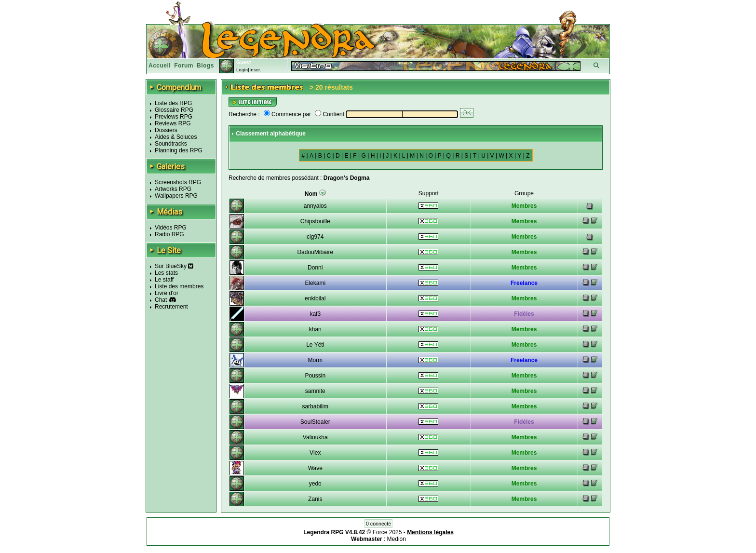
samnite (315, 391)
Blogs (205, 66)
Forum (184, 66)
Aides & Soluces (176, 137)
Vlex (315, 453)
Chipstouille (315, 221)
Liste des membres (179, 286)
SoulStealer (315, 422)
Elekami (315, 283)
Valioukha (315, 437)
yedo (315, 484)
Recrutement (171, 307)
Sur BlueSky (174, 266)
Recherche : (244, 114)
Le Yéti (315, 345)
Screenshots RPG (178, 182)
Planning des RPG (179, 150)
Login (242, 70)
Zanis (315, 499)
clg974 (315, 237)
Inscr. (255, 70)
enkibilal (315, 298)
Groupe (524, 193)
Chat (161, 300)
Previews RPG (174, 117)
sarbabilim (315, 406)
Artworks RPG (173, 189)
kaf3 (315, 314)
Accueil (160, 66)
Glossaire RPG (174, 110)
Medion (397, 539)
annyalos (315, 206)
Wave (315, 468)
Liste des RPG (173, 103)
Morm (315, 360)
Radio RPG (169, 234)
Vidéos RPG (171, 228)
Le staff (164, 280)
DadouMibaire (315, 252)
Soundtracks (171, 144)
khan (315, 329)
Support (429, 193)
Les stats (166, 273)
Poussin (315, 376)
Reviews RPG (173, 123)
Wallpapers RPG (176, 196)
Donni (315, 268)
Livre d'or (167, 293)
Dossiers (166, 130)
